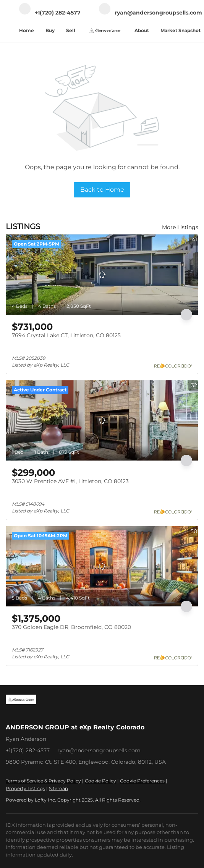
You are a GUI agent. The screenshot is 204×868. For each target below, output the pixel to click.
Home (27, 30)
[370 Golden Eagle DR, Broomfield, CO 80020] (102, 566)
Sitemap (58, 788)
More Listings (180, 227)
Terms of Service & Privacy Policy (43, 781)
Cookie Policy (100, 781)
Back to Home (102, 190)
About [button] (142, 30)
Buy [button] (50, 30)
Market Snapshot (181, 30)
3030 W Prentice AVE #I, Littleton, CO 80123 (70, 481)
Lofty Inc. (45, 800)
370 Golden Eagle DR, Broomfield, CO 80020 (71, 627)
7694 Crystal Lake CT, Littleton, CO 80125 (66, 335)
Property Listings (25, 788)
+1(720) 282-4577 (28, 750)
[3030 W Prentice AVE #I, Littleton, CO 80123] (102, 420)
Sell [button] (71, 30)
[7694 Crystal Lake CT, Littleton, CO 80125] (102, 275)
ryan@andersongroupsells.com (99, 750)
